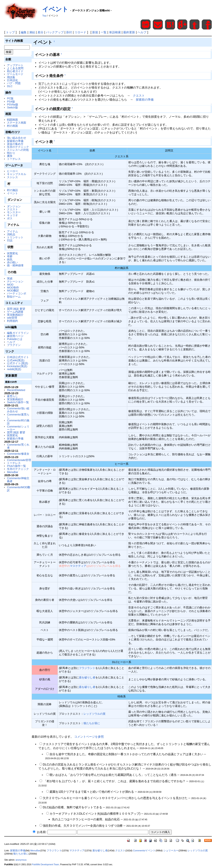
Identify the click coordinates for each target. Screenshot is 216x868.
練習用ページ (15, 336)
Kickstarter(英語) (17, 366)
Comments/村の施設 (18, 422)
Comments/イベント (144, 850)
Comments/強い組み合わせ (18, 410)
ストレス (12, 177)
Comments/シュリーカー (18, 428)
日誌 (10, 240)
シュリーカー (171, 850)
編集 (24, 32)
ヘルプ (142, 32)
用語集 (11, 77)
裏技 (10, 156)
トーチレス (14, 159)
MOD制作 (13, 288)
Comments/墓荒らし (18, 416)
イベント (55, 9)
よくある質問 (15, 68)
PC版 (10, 98)
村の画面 (12, 126)
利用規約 (12, 321)
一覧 (104, 32)
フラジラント (87, 668)
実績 (10, 278)
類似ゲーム (14, 297)
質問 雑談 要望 (16, 309)
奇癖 (10, 256)
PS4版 (11, 102)
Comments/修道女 (18, 454)
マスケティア (78, 566)
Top (44, 16)
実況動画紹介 (15, 315)
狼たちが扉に (92, 723)
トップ (10, 32)
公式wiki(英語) (16, 360)
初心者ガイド (15, 71)
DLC (10, 86)
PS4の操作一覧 (16, 466)
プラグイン (14, 345)
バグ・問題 (14, 83)
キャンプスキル (17, 174)
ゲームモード (15, 74)
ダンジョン (14, 206)
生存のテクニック (18, 147)
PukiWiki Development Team (46, 865)
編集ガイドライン (18, 333)
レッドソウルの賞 (94, 714)
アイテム (12, 231)
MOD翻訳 (13, 290)
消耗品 (11, 234)
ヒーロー (12, 171)
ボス (10, 218)
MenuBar (13, 472)
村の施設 (12, 190)
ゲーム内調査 (15, 312)
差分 (40, 32)
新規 (95, 32)
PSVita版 (12, 104)
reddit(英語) (14, 369)
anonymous (21, 860)
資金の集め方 (15, 144)
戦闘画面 (12, 120)
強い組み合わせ (17, 138)
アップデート (15, 65)
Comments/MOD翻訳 (18, 489)
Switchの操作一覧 (18, 402)
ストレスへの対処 (18, 150)
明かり (11, 153)
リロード (80, 32)
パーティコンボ (17, 293)
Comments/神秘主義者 (18, 480)
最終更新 (129, 32)
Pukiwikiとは (15, 339)
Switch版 (12, 107)
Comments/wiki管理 (19, 460)
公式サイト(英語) (18, 363)
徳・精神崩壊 (15, 265)
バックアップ (55, 32)
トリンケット (15, 237)
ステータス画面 (17, 123)
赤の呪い (12, 262)
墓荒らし (12, 396)
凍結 (32, 32)
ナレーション (15, 281)
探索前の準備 (15, 141)
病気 (10, 259)
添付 (69, 32)
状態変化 (12, 253)
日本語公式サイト (18, 357)
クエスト (12, 209)
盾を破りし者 (87, 677)
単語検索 (115, 32)
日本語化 (12, 80)
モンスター (14, 212)
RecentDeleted (16, 390)
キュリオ (12, 215)
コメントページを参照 (89, 737)
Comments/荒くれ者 (18, 446)
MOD (10, 285)
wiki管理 (12, 318)
